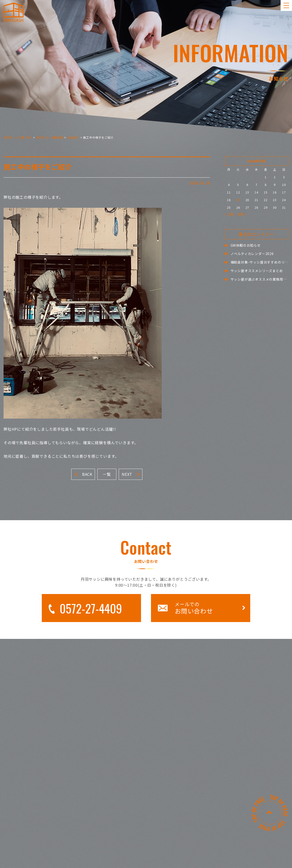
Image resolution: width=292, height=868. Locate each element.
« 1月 (229, 214)
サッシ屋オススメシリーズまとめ (257, 271)
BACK (83, 474)
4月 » (242, 214)
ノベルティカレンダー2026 (252, 254)
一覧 (107, 474)
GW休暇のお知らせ (246, 245)
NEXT (131, 474)
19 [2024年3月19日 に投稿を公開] (238, 200)
